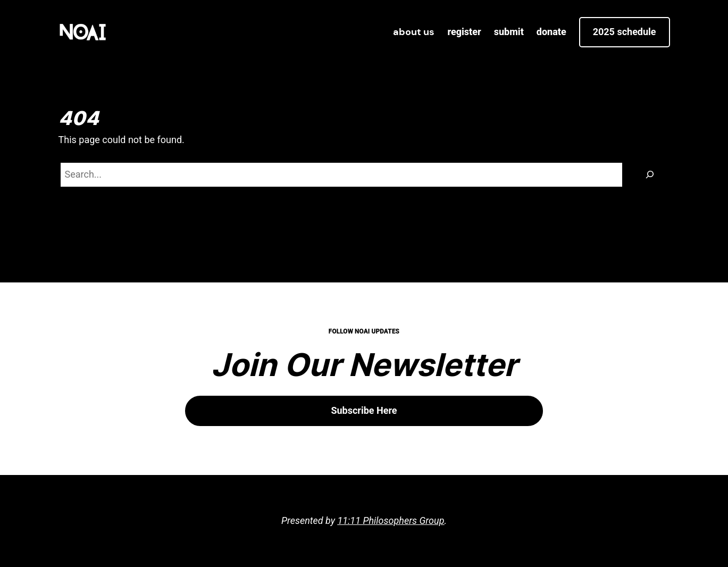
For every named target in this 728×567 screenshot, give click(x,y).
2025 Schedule (625, 32)
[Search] (650, 175)
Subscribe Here (364, 410)
